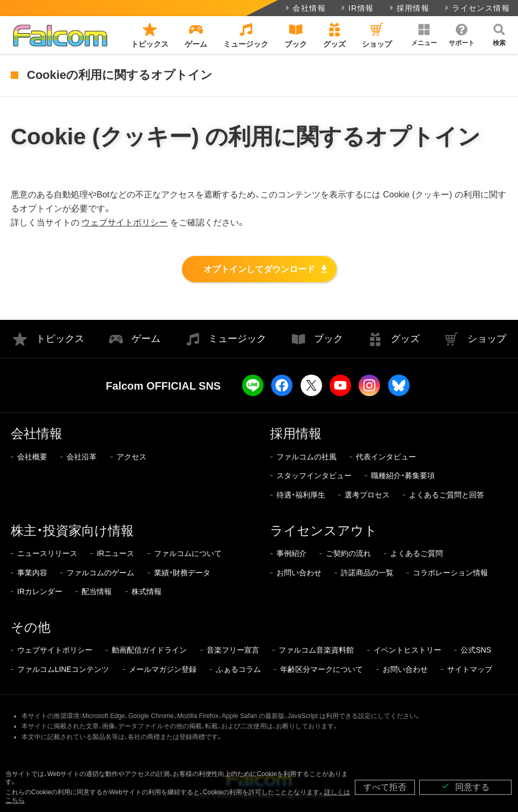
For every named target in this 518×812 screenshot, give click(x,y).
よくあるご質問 (417, 553)
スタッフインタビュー (314, 476)
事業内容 (32, 573)
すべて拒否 (385, 787)
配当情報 (97, 591)
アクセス (132, 457)
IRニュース (115, 553)
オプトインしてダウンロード (259, 269)
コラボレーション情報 (450, 573)
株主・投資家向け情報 (72, 531)
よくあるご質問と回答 (447, 495)
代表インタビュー (386, 457)
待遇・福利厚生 (301, 495)
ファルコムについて (188, 553)
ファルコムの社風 (307, 457)
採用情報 (409, 8)
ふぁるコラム (238, 669)
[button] (424, 35)
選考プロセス (367, 495)
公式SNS (476, 650)
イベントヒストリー (407, 650)
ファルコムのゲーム (100, 573)
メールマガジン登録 (163, 669)
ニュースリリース (47, 553)
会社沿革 (82, 457)
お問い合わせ (299, 573)
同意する (465, 787)
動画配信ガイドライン (149, 650)
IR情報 (357, 8)
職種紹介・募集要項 (403, 476)
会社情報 (305, 8)
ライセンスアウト (324, 531)
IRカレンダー (40, 591)
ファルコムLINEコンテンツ (63, 669)
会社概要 (32, 457)
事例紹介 (291, 553)
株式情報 (147, 591)
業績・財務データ (182, 573)
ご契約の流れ (348, 553)
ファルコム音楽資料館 (316, 650)
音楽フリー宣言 (233, 650)
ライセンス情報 (476, 8)
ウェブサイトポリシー (125, 222)
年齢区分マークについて (322, 669)
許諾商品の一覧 (367, 573)
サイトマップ (470, 669)
